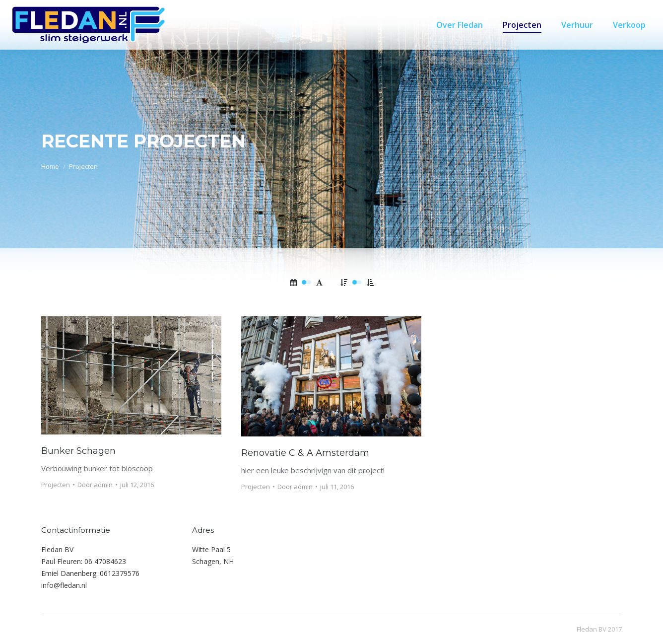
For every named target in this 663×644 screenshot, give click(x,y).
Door (95, 485)
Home (50, 166)
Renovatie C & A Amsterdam (305, 453)
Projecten (56, 485)
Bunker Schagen (78, 451)
